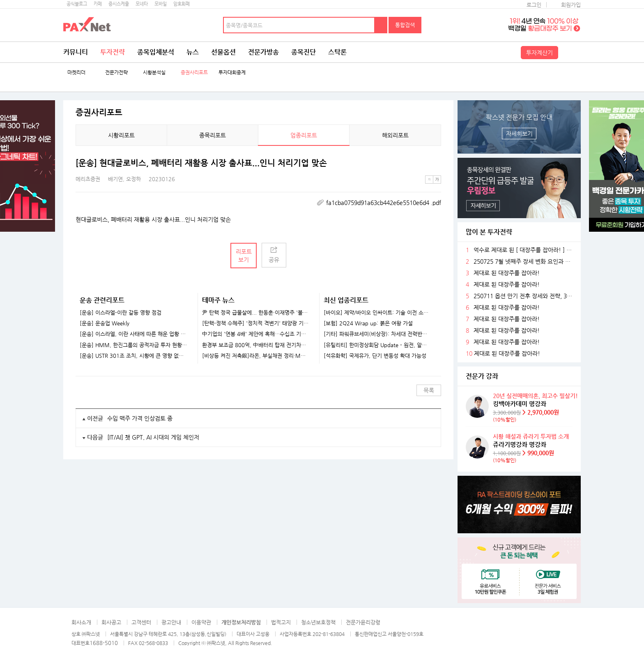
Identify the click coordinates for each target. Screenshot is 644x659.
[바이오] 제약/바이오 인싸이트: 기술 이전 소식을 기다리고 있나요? (377, 313)
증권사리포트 (194, 73)
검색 (381, 25)
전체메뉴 (570, 52)
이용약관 (201, 622)
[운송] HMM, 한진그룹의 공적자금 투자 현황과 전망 (133, 345)
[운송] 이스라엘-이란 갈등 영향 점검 (121, 313)
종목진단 (304, 52)
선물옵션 (223, 52)
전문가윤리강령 (363, 622)
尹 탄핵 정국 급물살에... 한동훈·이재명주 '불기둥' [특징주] (256, 313)
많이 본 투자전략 (489, 232)
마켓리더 (76, 73)
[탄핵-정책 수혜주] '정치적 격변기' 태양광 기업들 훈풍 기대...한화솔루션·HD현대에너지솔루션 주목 (256, 323)
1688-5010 (104, 643)
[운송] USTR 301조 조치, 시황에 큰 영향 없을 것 (133, 356)
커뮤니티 (76, 52)
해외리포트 (395, 135)
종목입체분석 (156, 52)
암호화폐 (182, 4)
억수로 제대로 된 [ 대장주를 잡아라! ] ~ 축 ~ (524, 250)
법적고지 (281, 622)
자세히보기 (519, 134)
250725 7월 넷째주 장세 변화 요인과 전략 (524, 262)
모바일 (161, 4)
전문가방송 (263, 52)
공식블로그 (77, 4)
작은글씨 (429, 180)
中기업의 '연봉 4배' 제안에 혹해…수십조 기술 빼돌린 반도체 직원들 (256, 334)
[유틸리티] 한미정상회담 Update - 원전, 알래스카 (377, 345)
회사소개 (81, 622)
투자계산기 (539, 53)
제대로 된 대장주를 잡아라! (507, 273)
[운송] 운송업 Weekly (105, 323)
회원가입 (571, 5)
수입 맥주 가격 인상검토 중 (140, 418)
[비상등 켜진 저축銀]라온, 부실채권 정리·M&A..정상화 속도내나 (256, 356)
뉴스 (193, 52)
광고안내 (171, 622)
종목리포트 (213, 135)
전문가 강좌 (482, 376)
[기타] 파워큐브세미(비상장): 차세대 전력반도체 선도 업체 (377, 334)
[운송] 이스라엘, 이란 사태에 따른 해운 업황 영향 (133, 334)
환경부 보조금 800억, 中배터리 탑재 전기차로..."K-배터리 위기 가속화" (256, 345)
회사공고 (111, 622)
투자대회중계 (232, 73)
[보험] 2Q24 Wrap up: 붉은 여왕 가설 (368, 323)
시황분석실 (154, 73)
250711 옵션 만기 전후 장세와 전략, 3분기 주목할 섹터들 (524, 296)
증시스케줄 (119, 4)
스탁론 (337, 52)
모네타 (142, 4)
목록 (429, 390)
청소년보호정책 (318, 622)
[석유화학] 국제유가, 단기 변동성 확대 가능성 (375, 356)
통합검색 (405, 25)
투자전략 (113, 52)
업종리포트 (304, 135)
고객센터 (141, 622)
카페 (98, 4)
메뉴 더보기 (436, 163)
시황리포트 (121, 135)
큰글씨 (437, 180)
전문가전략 (116, 73)
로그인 (534, 5)
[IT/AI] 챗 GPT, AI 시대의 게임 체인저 (153, 437)
